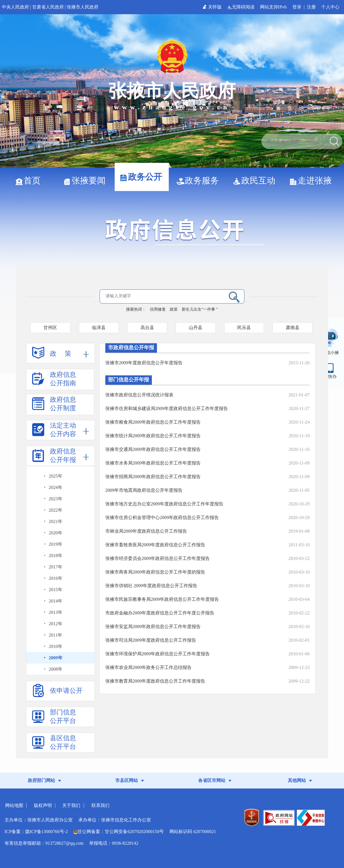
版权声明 (43, 805)
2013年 (56, 612)
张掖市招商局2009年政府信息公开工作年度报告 (153, 477)
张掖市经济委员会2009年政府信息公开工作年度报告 (158, 558)
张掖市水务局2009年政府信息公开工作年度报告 (153, 463)
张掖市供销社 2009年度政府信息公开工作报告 (151, 586)
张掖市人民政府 (83, 7)
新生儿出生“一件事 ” (200, 309)
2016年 (56, 578)
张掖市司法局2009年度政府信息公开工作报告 (151, 640)
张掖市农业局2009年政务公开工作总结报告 (148, 667)
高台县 (147, 328)
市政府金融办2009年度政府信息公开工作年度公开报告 (160, 613)
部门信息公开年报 (129, 380)
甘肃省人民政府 (48, 7)
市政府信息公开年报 (131, 348)
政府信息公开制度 (54, 406)
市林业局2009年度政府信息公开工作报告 (146, 531)
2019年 (56, 544)
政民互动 (256, 180)
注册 (311, 7)
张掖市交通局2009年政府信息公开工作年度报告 (153, 449)
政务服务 (200, 180)
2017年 (56, 567)
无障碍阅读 (241, 7)
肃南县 (293, 328)
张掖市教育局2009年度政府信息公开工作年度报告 (155, 681)
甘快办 (330, 377)
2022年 (56, 510)
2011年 (55, 635)
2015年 (56, 590)
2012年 (56, 624)
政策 (174, 309)
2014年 (56, 601)
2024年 (56, 487)
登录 (297, 7)
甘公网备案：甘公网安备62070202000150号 (119, 832)
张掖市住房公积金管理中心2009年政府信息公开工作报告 (162, 517)
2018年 (56, 556)
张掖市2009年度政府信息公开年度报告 (144, 363)
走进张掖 (313, 180)
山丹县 (196, 328)
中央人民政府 (15, 7)
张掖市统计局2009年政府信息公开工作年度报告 (153, 436)
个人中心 (330, 7)
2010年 (56, 646)
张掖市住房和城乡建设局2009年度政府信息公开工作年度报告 (167, 408)
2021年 (56, 521)
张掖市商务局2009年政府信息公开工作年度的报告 (155, 572)
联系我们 (100, 805)
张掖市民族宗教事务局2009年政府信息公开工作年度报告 (162, 599)
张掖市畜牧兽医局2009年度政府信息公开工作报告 (155, 545)
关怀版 (213, 7)
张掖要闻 (86, 180)
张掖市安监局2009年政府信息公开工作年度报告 (153, 627)
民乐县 (244, 328)
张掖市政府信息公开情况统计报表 (139, 395)
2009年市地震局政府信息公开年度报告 (144, 490)
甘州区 (50, 328)
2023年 (56, 499)
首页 (30, 180)
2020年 (56, 533)
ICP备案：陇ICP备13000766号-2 (36, 832)
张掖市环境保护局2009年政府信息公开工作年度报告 (158, 654)
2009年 (56, 658)
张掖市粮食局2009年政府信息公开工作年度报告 (153, 422)
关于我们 (71, 805)
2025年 (56, 476)
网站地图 (14, 805)
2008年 (56, 669)
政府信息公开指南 (54, 381)
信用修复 (158, 309)
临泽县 (99, 328)
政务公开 (143, 177)
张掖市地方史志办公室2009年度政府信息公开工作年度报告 (164, 504)
